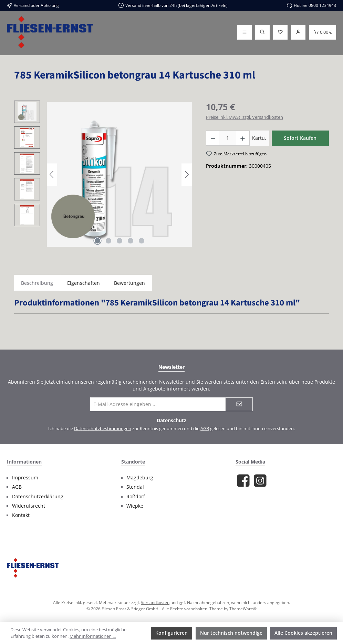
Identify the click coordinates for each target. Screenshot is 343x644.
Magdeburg (140, 478)
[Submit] (239, 404)
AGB (205, 429)
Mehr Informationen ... (93, 636)
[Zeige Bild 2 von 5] (108, 241)
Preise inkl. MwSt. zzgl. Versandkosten (245, 117)
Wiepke (135, 506)
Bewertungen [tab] (129, 283)
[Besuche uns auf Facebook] (243, 481)
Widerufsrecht (29, 506)
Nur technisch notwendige (231, 633)
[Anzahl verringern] (213, 138)
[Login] (298, 32)
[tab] (37, 283)
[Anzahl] (228, 138)
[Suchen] (262, 32)
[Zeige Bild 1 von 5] (97, 241)
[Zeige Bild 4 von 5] (131, 241)
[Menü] (245, 32)
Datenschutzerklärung (38, 497)
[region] (103, 175)
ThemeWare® (243, 609)
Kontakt (21, 515)
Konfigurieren (171, 633)
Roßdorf (136, 497)
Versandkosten (155, 602)
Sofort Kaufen (300, 138)
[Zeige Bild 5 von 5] (142, 241)
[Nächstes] (187, 174)
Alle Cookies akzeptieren (303, 633)
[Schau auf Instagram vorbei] (260, 481)
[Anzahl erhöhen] (243, 138)
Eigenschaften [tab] (84, 283)
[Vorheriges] (52, 174)
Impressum (25, 478)
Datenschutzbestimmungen (103, 429)
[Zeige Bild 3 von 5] (119, 241)
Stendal (135, 487)
